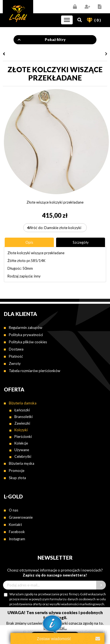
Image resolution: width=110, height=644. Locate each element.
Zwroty (15, 363)
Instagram (17, 539)
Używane (22, 450)
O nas (14, 510)
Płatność (16, 356)
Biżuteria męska (22, 463)
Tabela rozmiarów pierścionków (35, 371)
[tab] (29, 242)
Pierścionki (23, 437)
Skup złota (17, 478)
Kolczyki (21, 430)
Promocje (17, 471)
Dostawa (16, 349)
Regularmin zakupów (26, 328)
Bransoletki (23, 417)
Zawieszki (22, 423)
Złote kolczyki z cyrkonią (82, 54)
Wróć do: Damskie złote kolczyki (55, 228)
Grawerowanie (21, 517)
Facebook (17, 532)
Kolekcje (21, 443)
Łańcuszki (22, 410)
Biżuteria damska (23, 403)
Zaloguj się (75, 7)
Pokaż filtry (55, 40)
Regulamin (100, 7)
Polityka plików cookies (28, 342)
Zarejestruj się (87, 7)
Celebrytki (23, 456)
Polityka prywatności (26, 335)
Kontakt (15, 524)
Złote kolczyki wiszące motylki (28, 54)
